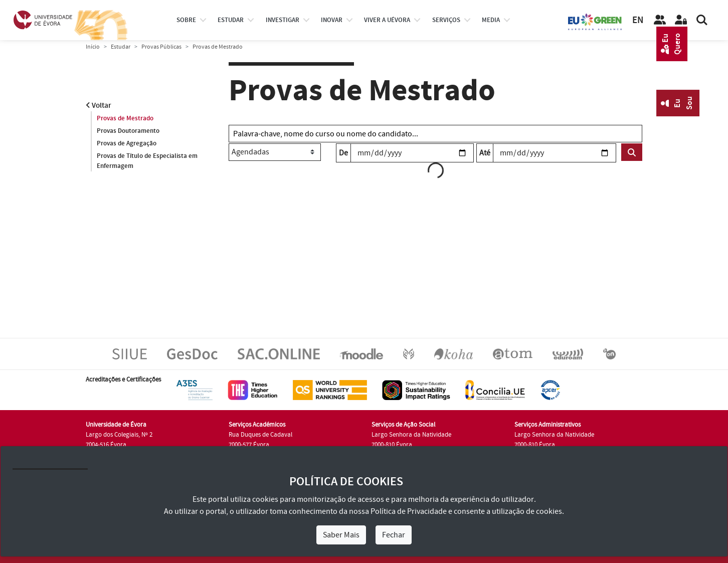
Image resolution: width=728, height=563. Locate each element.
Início (93, 47)
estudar (231, 20)
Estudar (121, 47)
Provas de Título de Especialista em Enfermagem (147, 161)
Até (485, 153)
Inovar (332, 20)
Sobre (186, 20)
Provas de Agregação (127, 143)
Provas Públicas (161, 47)
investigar (283, 20)
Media (491, 20)
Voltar (99, 106)
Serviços (446, 20)
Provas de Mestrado (125, 118)
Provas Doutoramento (128, 131)
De (343, 153)
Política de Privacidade (409, 511)
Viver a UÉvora (387, 20)
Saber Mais (341, 535)
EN (638, 20)
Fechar (394, 535)
